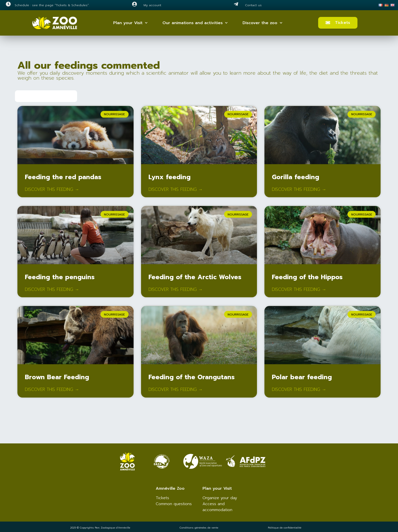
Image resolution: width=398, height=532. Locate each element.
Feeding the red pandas (63, 180)
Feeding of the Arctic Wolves (195, 280)
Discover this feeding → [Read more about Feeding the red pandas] (52, 193)
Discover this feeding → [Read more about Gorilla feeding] (299, 193)
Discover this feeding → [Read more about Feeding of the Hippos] (299, 293)
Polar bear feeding (302, 381)
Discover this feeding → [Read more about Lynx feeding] (176, 193)
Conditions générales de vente (199, 528)
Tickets (162, 498)
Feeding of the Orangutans (192, 381)
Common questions (174, 504)
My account (152, 5)
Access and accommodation (217, 507)
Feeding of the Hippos (307, 280)
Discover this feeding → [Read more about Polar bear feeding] (299, 393)
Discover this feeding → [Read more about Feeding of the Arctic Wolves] (176, 293)
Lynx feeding (170, 180)
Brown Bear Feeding (57, 381)
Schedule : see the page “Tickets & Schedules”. (52, 5)
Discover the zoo (262, 23)
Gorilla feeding (296, 180)
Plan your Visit (130, 23)
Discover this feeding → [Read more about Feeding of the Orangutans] (176, 393)
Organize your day (220, 498)
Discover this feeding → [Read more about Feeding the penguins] (52, 293)
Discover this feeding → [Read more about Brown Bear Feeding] (52, 393)
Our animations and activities (195, 23)
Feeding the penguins (60, 280)
